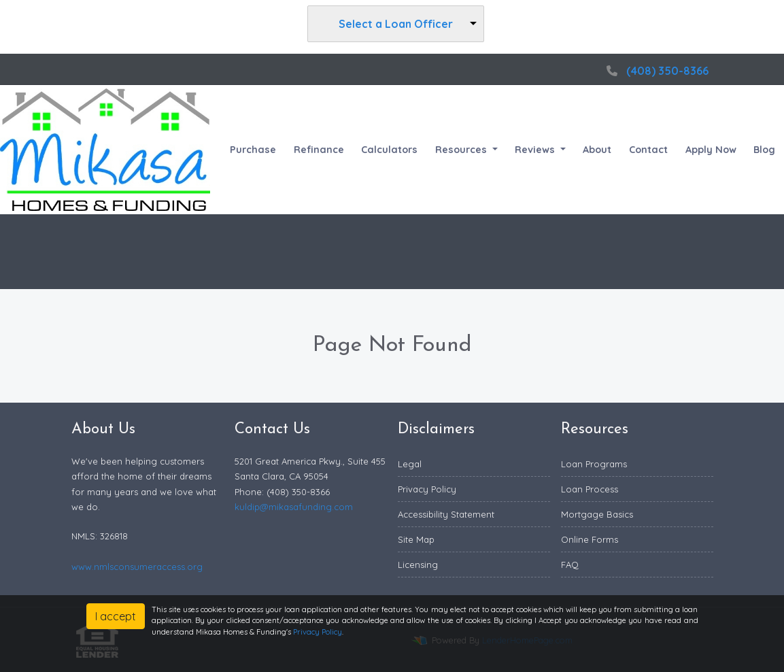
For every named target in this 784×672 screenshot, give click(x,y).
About (597, 150)
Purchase (253, 150)
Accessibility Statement (446, 514)
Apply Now (711, 150)
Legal (410, 464)
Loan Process (590, 489)
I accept (116, 616)
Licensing (418, 565)
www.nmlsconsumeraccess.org (137, 567)
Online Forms (590, 539)
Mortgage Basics (597, 514)
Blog (764, 150)
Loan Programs (594, 464)
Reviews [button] (536, 150)
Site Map (416, 539)
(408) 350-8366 (656, 71)
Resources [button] (462, 150)
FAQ (570, 565)
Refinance (319, 150)
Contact (648, 150)
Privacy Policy (427, 489)
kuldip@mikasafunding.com (294, 507)
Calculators (389, 150)
